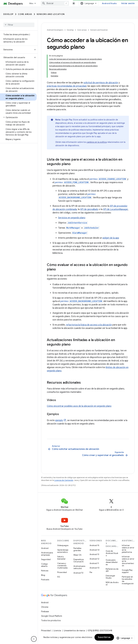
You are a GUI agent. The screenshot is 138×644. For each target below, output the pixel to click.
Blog (43, 575)
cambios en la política (97, 142)
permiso (108, 179)
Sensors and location (51, 14)
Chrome (45, 607)
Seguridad (46, 559)
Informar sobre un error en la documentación (128, 561)
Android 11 (94, 563)
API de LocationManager (115, 209)
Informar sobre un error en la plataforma (128, 549)
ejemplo (59, 420)
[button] (17, 50)
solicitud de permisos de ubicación (101, 83)
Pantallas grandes (77, 549)
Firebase (45, 611)
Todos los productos (51, 620)
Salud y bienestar (61, 558)
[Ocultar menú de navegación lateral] (34, 639)
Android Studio (109, 3)
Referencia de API (112, 570)
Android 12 (94, 559)
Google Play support (127, 571)
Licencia (57, 631)
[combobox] (55, 3)
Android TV (78, 573)
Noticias (45, 571)
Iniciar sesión (128, 3)
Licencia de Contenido (64, 480)
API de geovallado (89, 209)
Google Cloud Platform (52, 616)
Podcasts (45, 580)
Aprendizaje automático (63, 551)
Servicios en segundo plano (72, 218)
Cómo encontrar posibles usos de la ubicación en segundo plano (79, 406)
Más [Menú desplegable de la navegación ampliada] (31, 3)
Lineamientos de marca (74, 631)
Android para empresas (47, 554)
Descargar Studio (110, 577)
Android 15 (94, 545)
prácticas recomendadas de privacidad (67, 86)
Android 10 (94, 568)
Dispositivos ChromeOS (79, 560)
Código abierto (44, 565)
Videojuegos (63, 545)
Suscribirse (104, 637)
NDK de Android (112, 583)
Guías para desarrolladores (112, 562)
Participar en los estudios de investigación (128, 580)
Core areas (25, 14)
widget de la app (111, 238)
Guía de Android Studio (112, 553)
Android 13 (94, 554)
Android (45, 548)
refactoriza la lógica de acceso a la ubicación (89, 325)
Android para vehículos (79, 567)
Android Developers (55, 30)
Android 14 (94, 550)
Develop (8, 14)
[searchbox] (19, 25)
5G (59, 577)
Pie (91, 572)
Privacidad (62, 572)
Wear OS (77, 555)
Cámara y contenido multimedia (62, 566)
